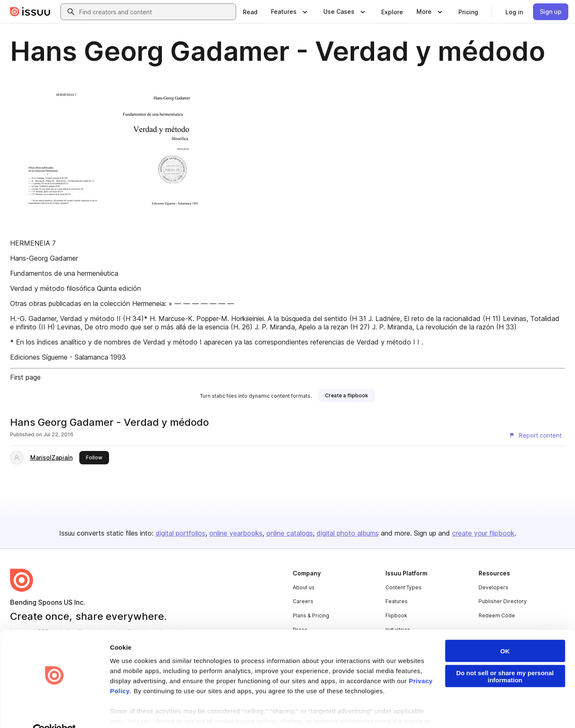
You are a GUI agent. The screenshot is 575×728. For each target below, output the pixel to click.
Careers (303, 601)
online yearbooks (236, 533)
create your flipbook (483, 533)
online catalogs (290, 533)
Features (397, 601)
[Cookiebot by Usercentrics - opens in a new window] (54, 712)
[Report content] (535, 435)
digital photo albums (348, 533)
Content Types (403, 587)
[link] (250, 12)
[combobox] (156, 12)
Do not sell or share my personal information (505, 658)
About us (304, 587)
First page (25, 377)
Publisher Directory (503, 601)
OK (505, 632)
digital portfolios (181, 533)
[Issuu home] (30, 12)
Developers (493, 587)
